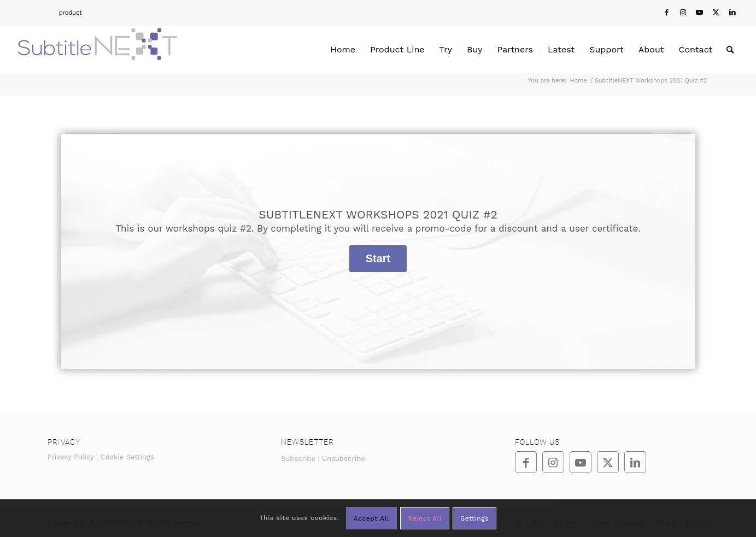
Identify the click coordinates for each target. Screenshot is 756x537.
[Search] (730, 50)
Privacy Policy (71, 457)
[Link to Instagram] (683, 13)
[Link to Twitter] (716, 13)
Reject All (425, 518)
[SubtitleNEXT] (97, 50)
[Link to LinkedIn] (732, 13)
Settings (474, 518)
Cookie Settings (127, 457)
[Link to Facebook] (667, 13)
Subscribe (298, 459)
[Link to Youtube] (699, 13)
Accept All (372, 518)
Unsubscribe (344, 459)
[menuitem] (49, 13)
